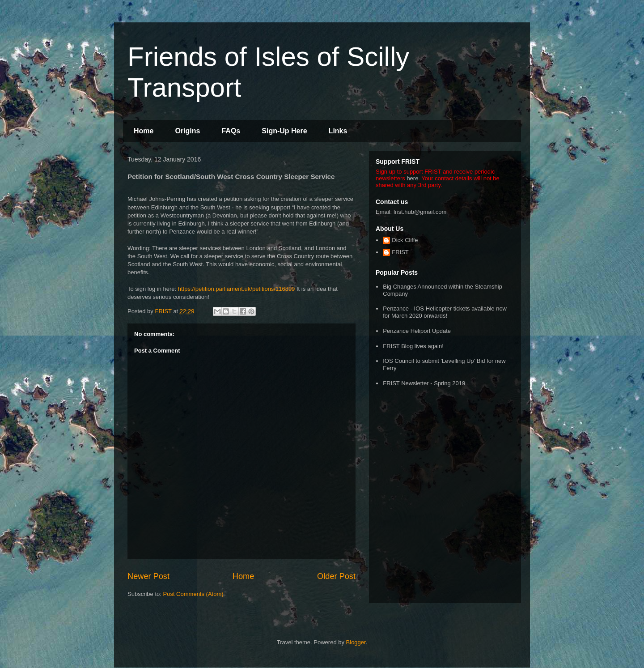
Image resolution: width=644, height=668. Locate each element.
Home (144, 131)
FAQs (231, 131)
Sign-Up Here (284, 131)
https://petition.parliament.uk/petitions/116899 (237, 289)
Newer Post (148, 576)
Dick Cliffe (405, 240)
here (412, 178)
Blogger (356, 642)
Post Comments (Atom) (193, 594)
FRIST (400, 252)
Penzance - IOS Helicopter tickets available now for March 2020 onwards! (445, 312)
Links (338, 131)
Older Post (336, 576)
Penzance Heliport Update (417, 331)
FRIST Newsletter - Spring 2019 (424, 383)
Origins (187, 131)
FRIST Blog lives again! (413, 346)
